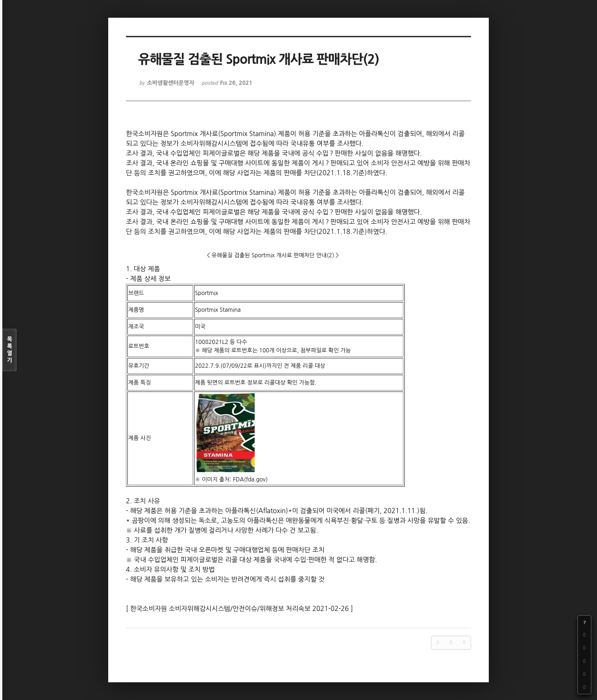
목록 (10, 350)
